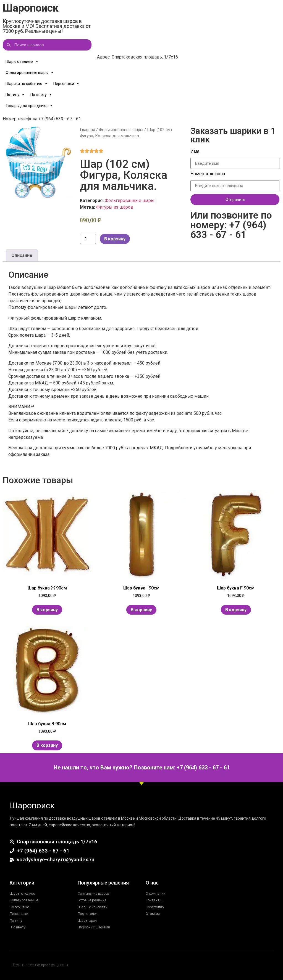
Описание (22, 255)
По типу (15, 95)
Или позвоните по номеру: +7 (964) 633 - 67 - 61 (231, 225)
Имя (195, 152)
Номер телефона (208, 174)
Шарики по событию (27, 84)
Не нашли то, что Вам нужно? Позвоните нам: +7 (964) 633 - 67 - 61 (142, 767)
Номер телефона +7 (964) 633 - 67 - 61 (42, 119)
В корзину (115, 239)
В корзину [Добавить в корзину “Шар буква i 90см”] (141, 610)
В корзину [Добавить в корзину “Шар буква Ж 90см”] (47, 610)
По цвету (41, 95)
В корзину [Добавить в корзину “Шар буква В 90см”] (47, 745)
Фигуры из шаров (115, 207)
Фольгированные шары (30, 73)
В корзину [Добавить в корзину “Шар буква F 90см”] (236, 610)
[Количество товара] (88, 239)
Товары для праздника (29, 106)
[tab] (22, 256)
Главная (87, 130)
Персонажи (66, 84)
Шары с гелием (22, 62)
